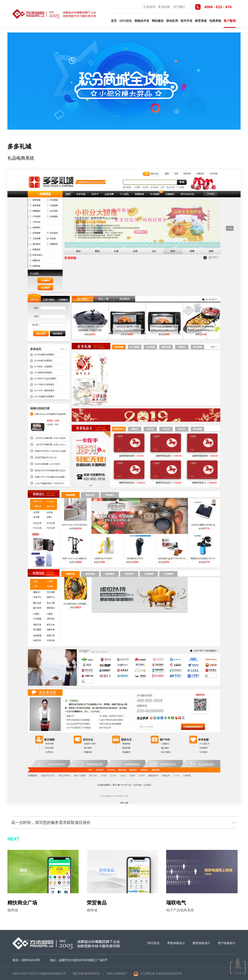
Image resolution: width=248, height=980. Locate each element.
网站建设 (158, 21)
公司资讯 (149, 7)
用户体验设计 (227, 943)
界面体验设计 (176, 943)
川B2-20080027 (117, 974)
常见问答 (164, 7)
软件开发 (186, 21)
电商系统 (215, 21)
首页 (114, 21)
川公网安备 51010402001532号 (158, 974)
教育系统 (201, 21)
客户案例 (230, 21)
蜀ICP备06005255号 (86, 974)
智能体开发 (142, 21)
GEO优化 (126, 21)
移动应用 (172, 21)
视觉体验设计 (201, 943)
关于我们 (179, 7)
